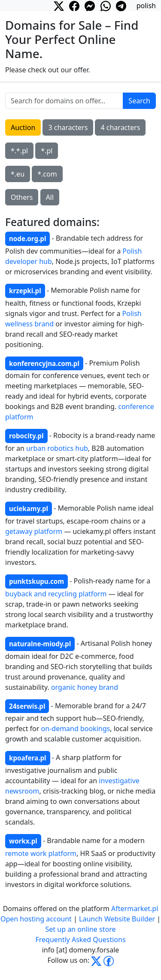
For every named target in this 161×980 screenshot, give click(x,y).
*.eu (18, 174)
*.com (47, 174)
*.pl (47, 151)
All (50, 197)
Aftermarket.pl (135, 909)
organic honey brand (85, 687)
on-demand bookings (76, 729)
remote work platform (41, 853)
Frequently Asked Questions (80, 940)
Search (139, 101)
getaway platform (34, 531)
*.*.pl (19, 151)
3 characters (68, 127)
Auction (23, 127)
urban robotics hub (57, 448)
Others (22, 197)
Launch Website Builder (117, 919)
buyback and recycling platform (56, 594)
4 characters (120, 127)
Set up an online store (81, 929)
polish (146, 6)
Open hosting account (36, 919)
